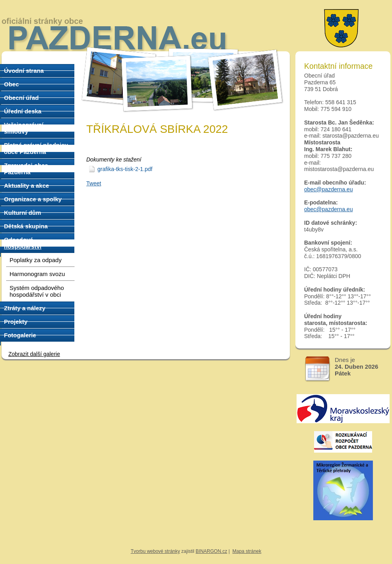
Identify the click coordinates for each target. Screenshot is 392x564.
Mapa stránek (247, 551)
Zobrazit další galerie (34, 354)
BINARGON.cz (211, 551)
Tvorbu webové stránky (155, 551)
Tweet (94, 183)
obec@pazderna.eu (328, 189)
